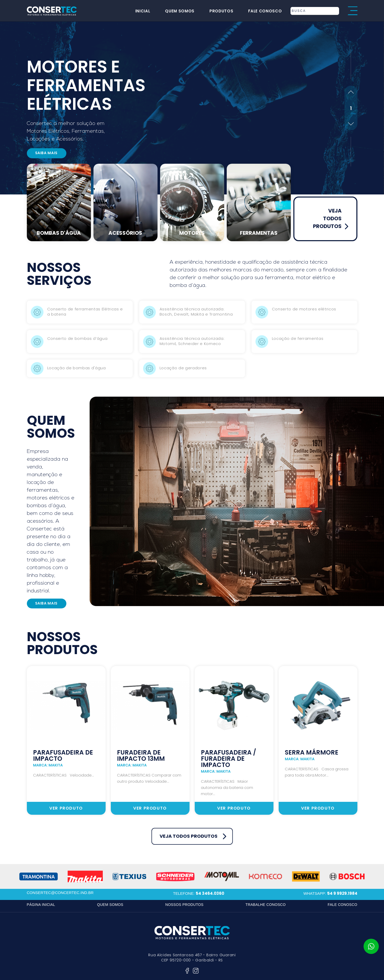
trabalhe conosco (266, 905)
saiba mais (46, 153)
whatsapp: (330, 893)
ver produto (66, 808)
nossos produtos (184, 905)
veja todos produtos (189, 836)
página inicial (41, 905)
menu (352, 11)
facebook (187, 971)
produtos (218, 11)
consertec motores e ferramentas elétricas (52, 11)
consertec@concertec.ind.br (60, 893)
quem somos (177, 11)
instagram (196, 971)
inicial (140, 11)
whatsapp (371, 946)
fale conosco (262, 11)
